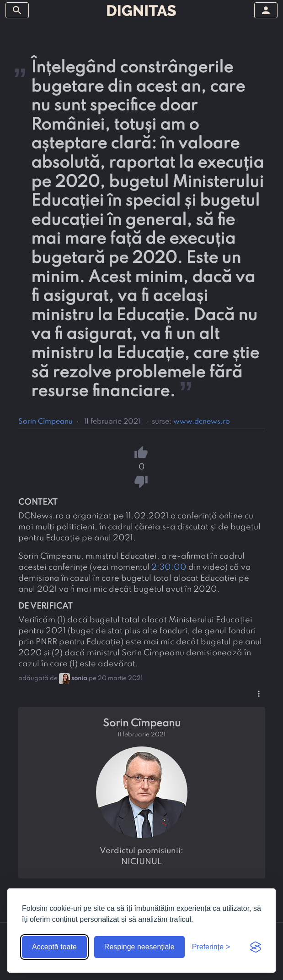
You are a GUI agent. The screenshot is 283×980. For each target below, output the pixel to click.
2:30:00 (169, 567)
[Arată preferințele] (211, 947)
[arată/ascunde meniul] (17, 10)
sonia (79, 678)
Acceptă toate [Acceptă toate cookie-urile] (54, 947)
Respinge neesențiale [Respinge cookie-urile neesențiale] (139, 947)
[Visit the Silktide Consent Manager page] (256, 947)
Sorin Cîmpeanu (45, 422)
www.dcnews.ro (202, 422)
